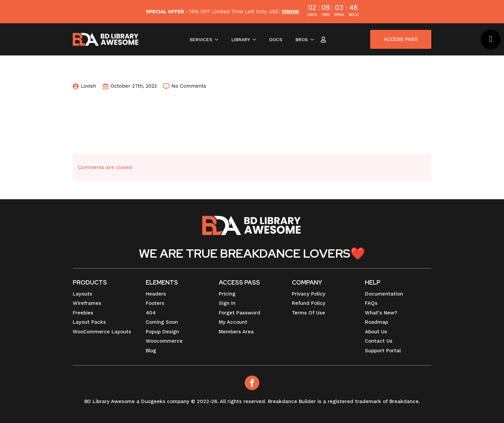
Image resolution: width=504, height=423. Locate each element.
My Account (233, 322)
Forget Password (240, 313)
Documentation (384, 294)
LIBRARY (241, 40)
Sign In (227, 303)
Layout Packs (89, 322)
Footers (155, 303)
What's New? (381, 313)
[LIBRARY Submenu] (256, 40)
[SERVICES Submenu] (218, 40)
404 (151, 313)
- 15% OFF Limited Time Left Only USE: (222, 12)
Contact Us (379, 341)
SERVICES (201, 40)
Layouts (83, 294)
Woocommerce (164, 341)
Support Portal (383, 351)
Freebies (83, 313)
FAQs (371, 303)
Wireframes (87, 303)
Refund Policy (309, 303)
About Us (376, 332)
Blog (151, 351)
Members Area (236, 332)
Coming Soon (162, 322)
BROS (302, 40)
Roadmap (377, 322)
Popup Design (162, 332)
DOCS (276, 40)
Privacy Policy (309, 294)
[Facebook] (252, 383)
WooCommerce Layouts (102, 332)
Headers (156, 294)
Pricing (227, 294)
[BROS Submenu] (314, 40)
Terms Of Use (308, 313)
